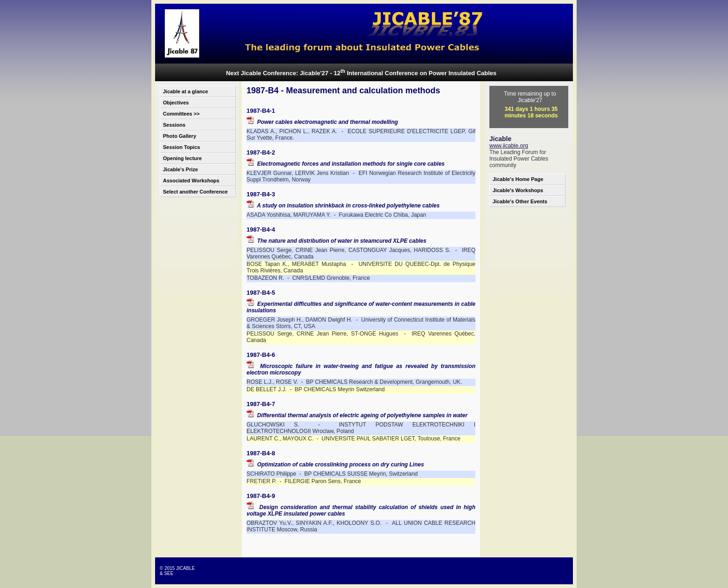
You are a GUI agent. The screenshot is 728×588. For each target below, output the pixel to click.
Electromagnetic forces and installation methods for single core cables (346, 164)
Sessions (174, 125)
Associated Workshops (191, 181)
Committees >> (181, 114)
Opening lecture (182, 158)
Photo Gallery (180, 136)
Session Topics (182, 147)
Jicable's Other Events (520, 201)
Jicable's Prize (180, 169)
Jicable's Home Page (518, 179)
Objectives (176, 103)
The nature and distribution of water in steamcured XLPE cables (336, 241)
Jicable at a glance (185, 91)
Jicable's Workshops (518, 190)
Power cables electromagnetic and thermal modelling (322, 122)
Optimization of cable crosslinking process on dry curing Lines (335, 465)
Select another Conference (195, 192)
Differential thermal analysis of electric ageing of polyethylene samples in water (357, 415)
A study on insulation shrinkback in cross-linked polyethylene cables (343, 206)
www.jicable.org (509, 146)
